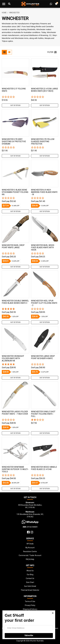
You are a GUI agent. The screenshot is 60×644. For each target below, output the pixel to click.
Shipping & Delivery (30, 609)
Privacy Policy (30, 605)
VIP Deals (30, 544)
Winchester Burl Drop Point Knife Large (13, 246)
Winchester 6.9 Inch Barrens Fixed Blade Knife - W (44, 192)
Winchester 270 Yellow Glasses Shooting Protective (43, 141)
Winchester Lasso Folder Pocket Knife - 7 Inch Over (15, 413)
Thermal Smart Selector (30, 590)
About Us (30, 571)
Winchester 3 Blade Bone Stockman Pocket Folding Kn (15, 192)
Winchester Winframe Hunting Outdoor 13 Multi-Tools (15, 469)
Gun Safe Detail (30, 586)
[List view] (9, 52)
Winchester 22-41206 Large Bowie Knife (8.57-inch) (44, 90)
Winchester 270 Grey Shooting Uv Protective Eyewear (14, 141)
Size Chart (30, 582)
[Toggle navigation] (4, 4)
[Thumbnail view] (4, 52)
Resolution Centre (30, 551)
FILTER (52, 52)
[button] (15, 97)
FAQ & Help (30, 559)
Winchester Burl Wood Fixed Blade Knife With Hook (43, 248)
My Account (30, 548)
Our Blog (30, 575)
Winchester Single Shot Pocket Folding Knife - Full (43, 414)
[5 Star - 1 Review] (15, 309)
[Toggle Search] (9, 4)
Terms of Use (30, 601)
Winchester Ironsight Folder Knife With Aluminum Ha (13, 358)
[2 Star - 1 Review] (45, 420)
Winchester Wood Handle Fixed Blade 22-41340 (44, 468)
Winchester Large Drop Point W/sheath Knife (43, 357)
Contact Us (30, 578)
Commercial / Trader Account (30, 555)
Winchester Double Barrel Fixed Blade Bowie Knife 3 (15, 302)
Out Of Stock (15, 105)
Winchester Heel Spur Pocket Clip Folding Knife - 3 (44, 303)
